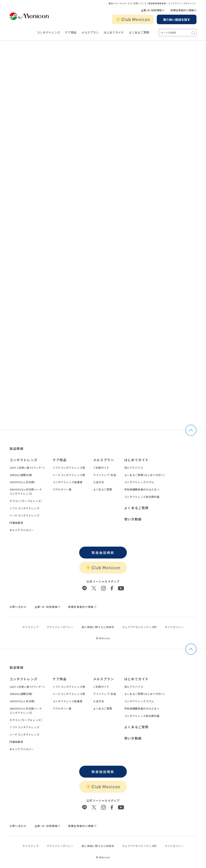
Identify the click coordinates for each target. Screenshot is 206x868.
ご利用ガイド (101, 468)
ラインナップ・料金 (105, 475)
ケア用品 (71, 32)
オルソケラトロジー (22, 530)
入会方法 (99, 482)
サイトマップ (30, 627)
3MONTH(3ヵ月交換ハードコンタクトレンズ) (26, 491)
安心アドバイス (134, 468)
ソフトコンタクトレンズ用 (69, 468)
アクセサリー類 (62, 489)
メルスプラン (104, 460)
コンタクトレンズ (49, 32)
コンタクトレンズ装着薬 (67, 482)
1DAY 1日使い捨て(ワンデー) (27, 468)
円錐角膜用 (16, 523)
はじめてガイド (114, 32)
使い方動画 (133, 519)
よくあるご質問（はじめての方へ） (145, 475)
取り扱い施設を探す (177, 20)
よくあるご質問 (139, 32)
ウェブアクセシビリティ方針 (139, 627)
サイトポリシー (174, 627)
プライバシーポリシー (60, 627)
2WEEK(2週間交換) (21, 475)
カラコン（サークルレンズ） (26, 501)
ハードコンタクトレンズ (24, 515)
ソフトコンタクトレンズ (24, 508)
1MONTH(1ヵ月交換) (22, 482)
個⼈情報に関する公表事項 (98, 627)
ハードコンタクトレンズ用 (69, 475)
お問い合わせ (18, 607)
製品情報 (16, 448)
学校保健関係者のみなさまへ (142, 489)
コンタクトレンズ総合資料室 (142, 497)
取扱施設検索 (103, 553)
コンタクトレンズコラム (139, 482)
